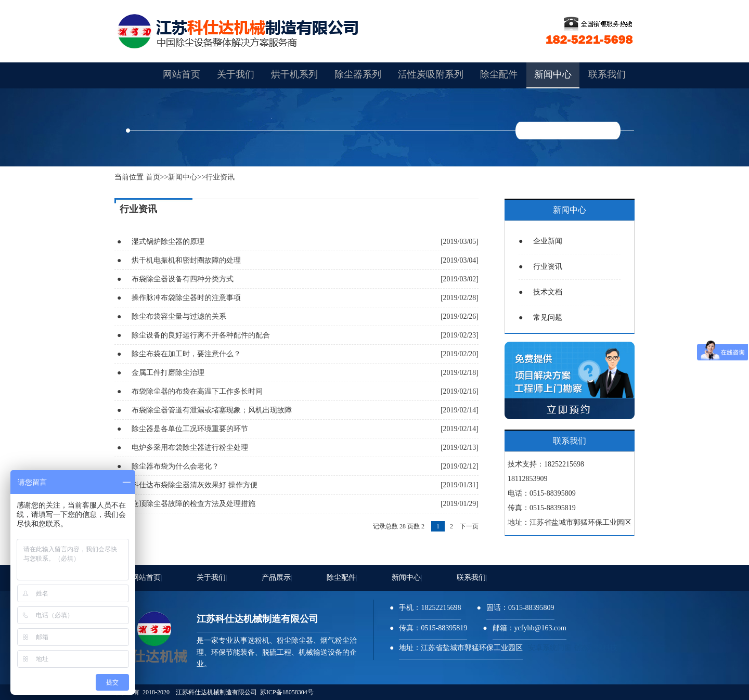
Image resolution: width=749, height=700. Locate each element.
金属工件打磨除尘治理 (168, 373)
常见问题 (540, 317)
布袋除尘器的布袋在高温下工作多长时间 (197, 391)
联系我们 (472, 578)
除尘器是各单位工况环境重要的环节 (190, 429)
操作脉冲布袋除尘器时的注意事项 (186, 298)
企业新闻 (540, 241)
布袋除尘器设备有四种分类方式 (183, 279)
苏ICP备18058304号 (287, 692)
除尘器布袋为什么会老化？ (175, 466)
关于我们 (212, 578)
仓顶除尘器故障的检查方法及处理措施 (193, 504)
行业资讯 (220, 177)
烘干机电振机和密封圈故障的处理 (186, 260)
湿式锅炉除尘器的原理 (168, 242)
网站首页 (147, 578)
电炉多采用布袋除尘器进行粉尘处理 (190, 448)
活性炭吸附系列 (431, 74)
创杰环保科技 (596, 648)
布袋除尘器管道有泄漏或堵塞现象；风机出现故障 (212, 410)
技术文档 (540, 292)
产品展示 (277, 578)
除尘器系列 (358, 74)
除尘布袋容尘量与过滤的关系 (179, 316)
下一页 (469, 526)
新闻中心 (183, 177)
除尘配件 (342, 578)
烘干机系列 (294, 74)
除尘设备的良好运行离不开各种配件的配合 (201, 335)
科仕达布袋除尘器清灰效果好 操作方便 (195, 485)
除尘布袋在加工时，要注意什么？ (186, 354)
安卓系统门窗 (550, 648)
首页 (153, 177)
